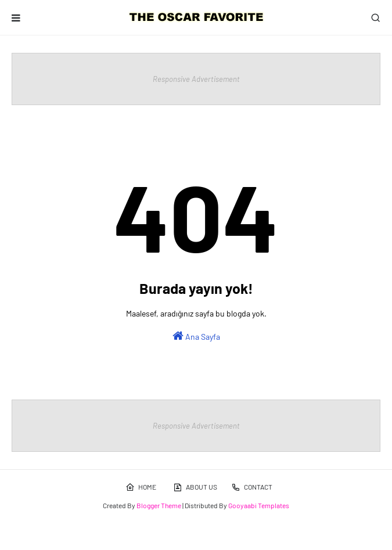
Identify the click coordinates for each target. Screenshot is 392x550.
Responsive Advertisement (196, 79)
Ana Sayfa (196, 336)
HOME (141, 487)
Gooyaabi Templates (259, 505)
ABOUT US (195, 487)
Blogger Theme (159, 505)
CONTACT (252, 487)
